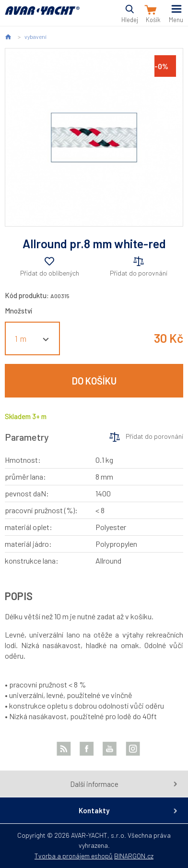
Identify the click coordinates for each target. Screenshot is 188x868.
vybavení (35, 36)
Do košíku (94, 381)
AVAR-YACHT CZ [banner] (42, 16)
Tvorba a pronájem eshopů (74, 856)
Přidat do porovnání (139, 273)
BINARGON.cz (134, 856)
